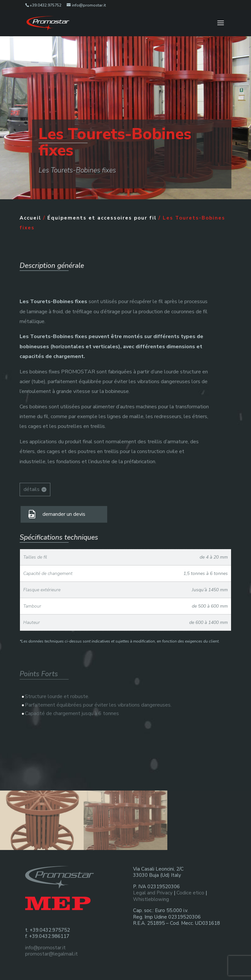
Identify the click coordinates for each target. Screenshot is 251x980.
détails (32, 489)
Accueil (30, 218)
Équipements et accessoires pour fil (102, 218)
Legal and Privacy (153, 893)
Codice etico (190, 893)
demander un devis (64, 514)
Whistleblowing (151, 899)
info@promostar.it (45, 948)
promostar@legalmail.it (51, 954)
